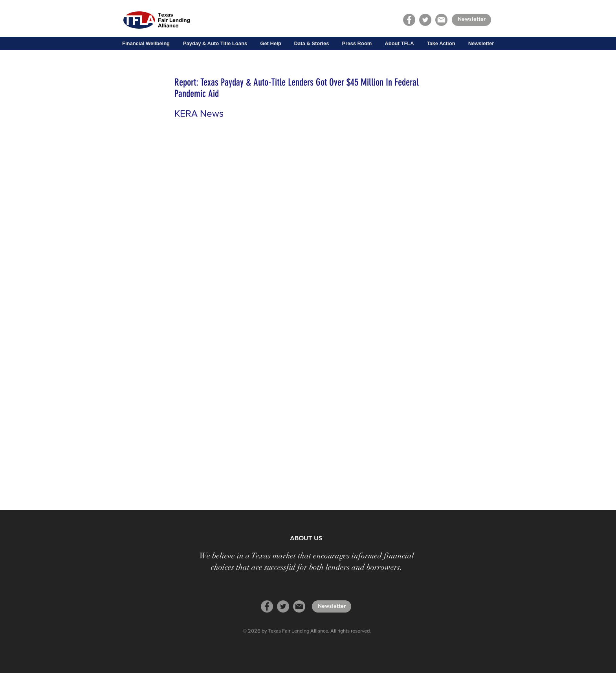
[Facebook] (409, 20)
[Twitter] (425, 20)
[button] (146, 44)
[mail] (441, 20)
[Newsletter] (471, 20)
